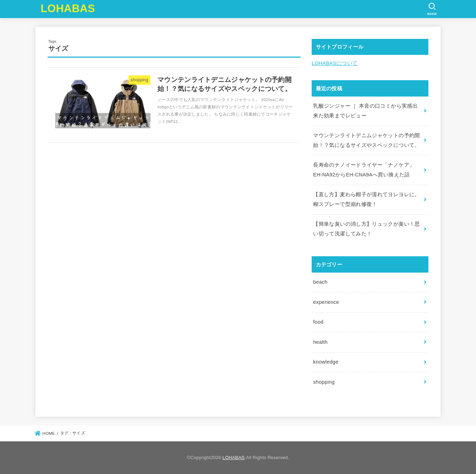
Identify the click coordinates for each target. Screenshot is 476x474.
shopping (324, 382)
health (320, 342)
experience (326, 302)
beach (320, 282)
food (318, 322)
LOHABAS (68, 9)
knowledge (326, 362)
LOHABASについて (335, 63)
